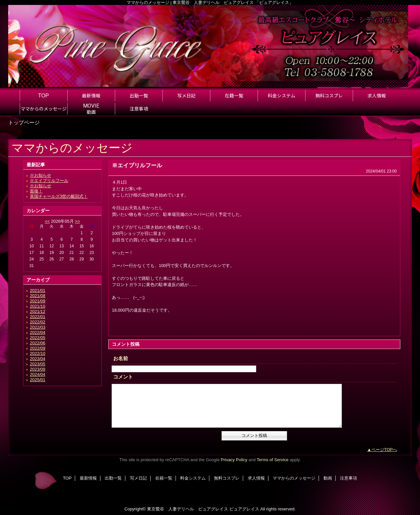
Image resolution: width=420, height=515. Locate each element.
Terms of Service (273, 460)
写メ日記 (138, 478)
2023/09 (38, 369)
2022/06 (38, 343)
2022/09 (38, 348)
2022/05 (38, 338)
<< (47, 221)
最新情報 (88, 478)
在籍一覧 (164, 478)
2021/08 (38, 296)
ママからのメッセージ (294, 478)
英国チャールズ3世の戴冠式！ (59, 196)
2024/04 (38, 374)
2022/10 (38, 353)
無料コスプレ (227, 478)
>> (77, 221)
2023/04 (38, 359)
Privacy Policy (234, 460)
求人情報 (256, 478)
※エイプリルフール (49, 181)
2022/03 (38, 327)
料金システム (193, 478)
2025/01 (38, 380)
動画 (328, 478)
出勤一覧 (113, 478)
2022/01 (38, 317)
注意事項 (348, 478)
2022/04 (38, 332)
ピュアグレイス (244, 509)
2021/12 (38, 311)
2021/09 (38, 301)
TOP (43, 95)
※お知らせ (41, 175)
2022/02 (38, 322)
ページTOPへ (384, 450)
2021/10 (38, 306)
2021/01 (38, 290)
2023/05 (38, 364)
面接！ (36, 191)
